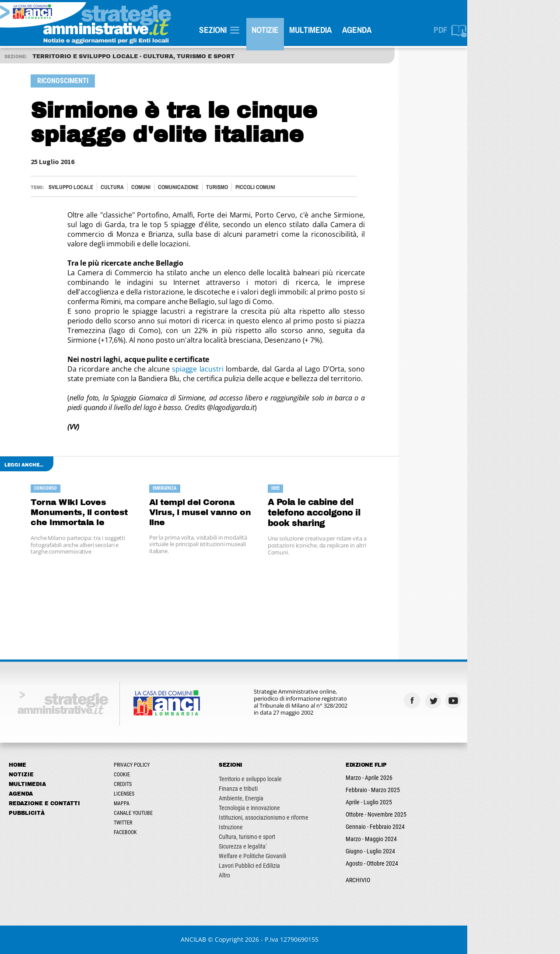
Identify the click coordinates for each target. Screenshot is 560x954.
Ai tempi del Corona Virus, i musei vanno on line (231, 513)
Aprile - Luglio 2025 (399, 802)
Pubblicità (57, 813)
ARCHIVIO (388, 880)
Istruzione (261, 827)
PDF (471, 30)
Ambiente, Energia (272, 798)
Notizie (296, 30)
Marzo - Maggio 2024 (402, 839)
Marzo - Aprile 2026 (400, 778)
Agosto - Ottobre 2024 (402, 863)
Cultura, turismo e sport (278, 837)
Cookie (152, 775)
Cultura (143, 187)
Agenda (387, 30)
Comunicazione (209, 187)
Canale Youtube (164, 813)
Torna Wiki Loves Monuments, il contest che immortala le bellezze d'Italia (110, 513)
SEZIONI (243, 30)
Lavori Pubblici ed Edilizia (280, 866)
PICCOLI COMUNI (286, 187)
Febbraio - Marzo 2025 (403, 790)
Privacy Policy (162, 765)
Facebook (156, 832)
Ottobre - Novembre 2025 (407, 814)
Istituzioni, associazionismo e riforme (294, 817)
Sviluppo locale (101, 187)
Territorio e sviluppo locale (281, 779)
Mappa (152, 803)
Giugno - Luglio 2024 (401, 851)
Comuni (171, 187)
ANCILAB (224, 939)
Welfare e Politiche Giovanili (283, 856)
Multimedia (341, 30)
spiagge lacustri (228, 369)
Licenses (155, 794)
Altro (255, 875)
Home (48, 765)
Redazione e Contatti (75, 803)
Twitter (154, 823)
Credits (153, 784)
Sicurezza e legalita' (273, 846)
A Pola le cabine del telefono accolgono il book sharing (345, 513)
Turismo (248, 187)
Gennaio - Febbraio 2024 (406, 827)
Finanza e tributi (269, 789)
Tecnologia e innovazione (280, 808)
